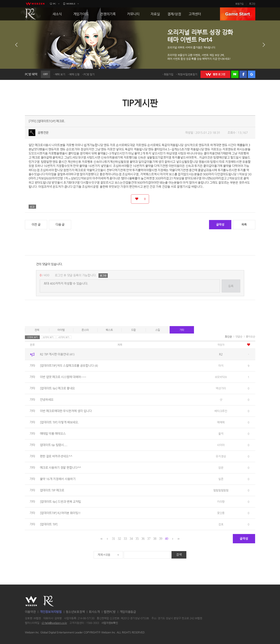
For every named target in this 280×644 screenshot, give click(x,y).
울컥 (221, 434)
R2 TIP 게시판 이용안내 (57, 354)
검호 (221, 524)
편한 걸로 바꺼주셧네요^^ (56, 456)
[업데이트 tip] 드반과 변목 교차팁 (61, 502)
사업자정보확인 (110, 623)
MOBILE (71, 4)
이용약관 (30, 612)
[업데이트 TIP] (49, 524)
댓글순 (239, 336)
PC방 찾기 (89, 74)
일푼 (221, 479)
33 (125, 539)
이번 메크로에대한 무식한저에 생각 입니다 (66, 411)
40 (166, 539)
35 (137, 539)
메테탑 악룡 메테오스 (53, 434)
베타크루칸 (221, 411)
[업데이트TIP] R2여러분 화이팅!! (60, 513)
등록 (231, 286)
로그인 (252, 4)
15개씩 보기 (32, 337)
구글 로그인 (252, 74)
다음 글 (60, 225)
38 (155, 539)
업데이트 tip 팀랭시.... (54, 445)
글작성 (220, 225)
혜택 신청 (74, 74)
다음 (264, 45)
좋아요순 (251, 336)
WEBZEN (31, 601)
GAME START (238, 14)
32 (119, 539)
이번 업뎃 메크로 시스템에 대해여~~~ (63, 377)
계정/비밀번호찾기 (187, 74)
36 (143, 539)
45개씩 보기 (64, 337)
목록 (244, 225)
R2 (31, 14)
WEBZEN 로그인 (215, 74)
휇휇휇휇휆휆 (221, 490)
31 (113, 539)
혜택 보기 (60, 74)
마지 (221, 366)
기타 (182, 330)
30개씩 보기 (48, 337)
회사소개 (94, 612)
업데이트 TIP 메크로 (52, 490)
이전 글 (36, 225)
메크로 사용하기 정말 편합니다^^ (61, 468)
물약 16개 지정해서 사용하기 (58, 479)
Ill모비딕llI (221, 377)
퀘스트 (109, 330)
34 (131, 539)
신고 (32, 207)
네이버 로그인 (235, 74)
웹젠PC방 (110, 612)
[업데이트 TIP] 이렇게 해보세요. (59, 422)
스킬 (158, 330)
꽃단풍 (221, 513)
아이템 (61, 330)
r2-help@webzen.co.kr (54, 623)
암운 (221, 468)
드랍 (133, 330)
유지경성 (221, 456)
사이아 (221, 445)
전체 (37, 330)
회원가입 (239, 4)
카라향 (221, 502)
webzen (35, 4)
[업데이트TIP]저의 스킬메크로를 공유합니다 (69, 366)
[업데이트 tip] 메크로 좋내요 (58, 388)
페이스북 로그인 (243, 74)
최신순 (228, 336)
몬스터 (85, 330)
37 (149, 539)
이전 (16, 45)
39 (161, 539)
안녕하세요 (47, 400)
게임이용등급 (128, 612)
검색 (179, 555)
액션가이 (221, 388)
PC (55, 4)
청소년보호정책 (75, 612)
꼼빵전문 (43, 133)
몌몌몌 (221, 422)
